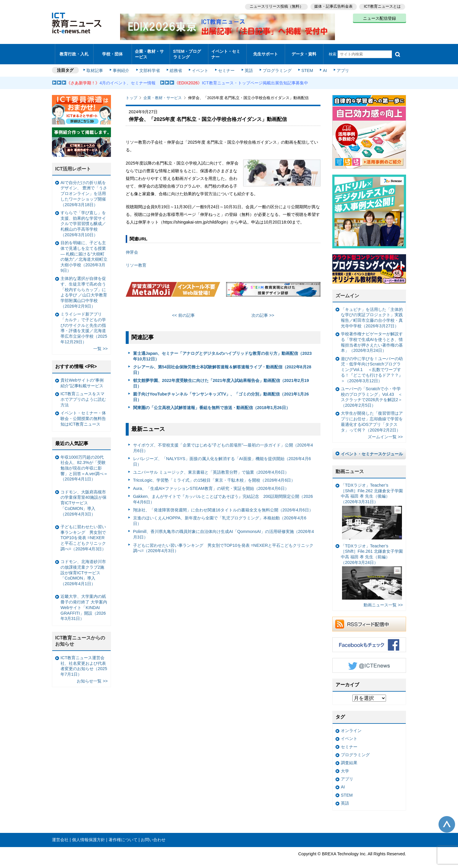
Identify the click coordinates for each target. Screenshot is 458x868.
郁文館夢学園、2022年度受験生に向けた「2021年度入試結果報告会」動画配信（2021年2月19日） (221, 378)
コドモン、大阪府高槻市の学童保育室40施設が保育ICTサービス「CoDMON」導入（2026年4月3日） (84, 498)
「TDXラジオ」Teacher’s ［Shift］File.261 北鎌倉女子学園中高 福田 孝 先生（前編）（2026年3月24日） (372, 566)
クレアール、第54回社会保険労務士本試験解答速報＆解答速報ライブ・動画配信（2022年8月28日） (222, 365)
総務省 (176, 65)
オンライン (351, 726)
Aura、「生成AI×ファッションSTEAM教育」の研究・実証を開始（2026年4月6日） (211, 483)
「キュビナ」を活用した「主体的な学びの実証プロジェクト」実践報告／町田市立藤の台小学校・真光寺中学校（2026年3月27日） (372, 313)
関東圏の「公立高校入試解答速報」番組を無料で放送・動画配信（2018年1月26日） (212, 403)
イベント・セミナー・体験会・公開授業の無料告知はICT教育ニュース (83, 413)
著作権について (123, 835)
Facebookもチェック (369, 640)
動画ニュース (350, 466)
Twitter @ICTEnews (369, 660)
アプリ (340, 65)
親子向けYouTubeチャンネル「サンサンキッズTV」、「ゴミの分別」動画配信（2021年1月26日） (221, 392)
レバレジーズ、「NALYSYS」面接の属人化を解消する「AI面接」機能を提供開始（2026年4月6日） (222, 456)
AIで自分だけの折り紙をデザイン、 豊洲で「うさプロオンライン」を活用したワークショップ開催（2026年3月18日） (84, 189)
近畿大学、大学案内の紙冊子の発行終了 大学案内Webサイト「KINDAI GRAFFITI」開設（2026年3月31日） (84, 602)
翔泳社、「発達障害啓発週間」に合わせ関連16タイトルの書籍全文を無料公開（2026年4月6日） (223, 505)
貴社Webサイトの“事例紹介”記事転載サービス (82, 378)
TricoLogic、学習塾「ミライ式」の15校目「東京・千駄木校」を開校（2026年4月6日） (214, 475)
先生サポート (266, 51)
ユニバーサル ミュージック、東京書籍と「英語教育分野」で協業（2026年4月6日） (211, 467)
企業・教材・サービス (149, 51)
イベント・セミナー (226, 51)
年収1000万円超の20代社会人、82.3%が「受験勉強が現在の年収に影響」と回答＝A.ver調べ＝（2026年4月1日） (84, 463)
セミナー (225, 65)
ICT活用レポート (73, 164)
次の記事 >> (263, 310)
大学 (345, 766)
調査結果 (349, 758)
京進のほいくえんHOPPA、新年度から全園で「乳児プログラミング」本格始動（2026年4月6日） (220, 516)
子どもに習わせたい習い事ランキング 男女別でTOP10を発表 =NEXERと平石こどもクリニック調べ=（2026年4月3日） (223, 543)
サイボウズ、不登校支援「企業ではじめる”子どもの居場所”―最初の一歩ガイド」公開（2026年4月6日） (223, 443)
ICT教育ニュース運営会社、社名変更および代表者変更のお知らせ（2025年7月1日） (84, 661)
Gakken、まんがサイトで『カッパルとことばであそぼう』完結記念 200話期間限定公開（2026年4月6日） (223, 494)
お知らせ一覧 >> (92, 676)
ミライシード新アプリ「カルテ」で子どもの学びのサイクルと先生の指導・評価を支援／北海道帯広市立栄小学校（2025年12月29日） (84, 323)
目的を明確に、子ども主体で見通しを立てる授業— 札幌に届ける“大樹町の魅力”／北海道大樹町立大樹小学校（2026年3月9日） (84, 252)
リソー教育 (136, 260)
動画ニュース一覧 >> (383, 600)
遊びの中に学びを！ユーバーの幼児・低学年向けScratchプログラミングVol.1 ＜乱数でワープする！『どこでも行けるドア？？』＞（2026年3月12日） (372, 365)
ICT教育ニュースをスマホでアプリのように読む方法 (83, 394)
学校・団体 (113, 51)
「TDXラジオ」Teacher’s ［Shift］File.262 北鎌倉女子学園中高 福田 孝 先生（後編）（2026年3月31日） (372, 506)
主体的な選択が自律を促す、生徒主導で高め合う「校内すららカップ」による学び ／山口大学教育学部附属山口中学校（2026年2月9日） (84, 287)
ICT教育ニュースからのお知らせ (80, 636)
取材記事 (96, 65)
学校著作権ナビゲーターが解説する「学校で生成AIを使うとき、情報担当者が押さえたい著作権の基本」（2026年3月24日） (372, 337)
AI (322, 65)
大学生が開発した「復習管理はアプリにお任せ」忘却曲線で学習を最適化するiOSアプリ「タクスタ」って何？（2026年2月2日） (372, 416)
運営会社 (60, 835)
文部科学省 (150, 65)
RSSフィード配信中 (369, 619)
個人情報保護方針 (89, 835)
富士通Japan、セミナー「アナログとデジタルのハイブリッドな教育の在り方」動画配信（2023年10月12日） (223, 351)
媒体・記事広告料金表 (333, 6)
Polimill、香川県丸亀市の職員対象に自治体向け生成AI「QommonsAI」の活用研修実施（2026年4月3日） (224, 529)
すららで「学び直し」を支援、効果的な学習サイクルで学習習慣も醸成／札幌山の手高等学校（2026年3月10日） (83, 219)
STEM (305, 65)
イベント (200, 65)
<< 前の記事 (183, 310)
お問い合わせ (153, 835)
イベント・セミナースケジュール (372, 449)
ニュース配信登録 (380, 18)
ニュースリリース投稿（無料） (275, 6)
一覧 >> (100, 344)
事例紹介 (122, 65)
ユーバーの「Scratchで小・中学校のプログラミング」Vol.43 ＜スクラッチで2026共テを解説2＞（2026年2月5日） (372, 392)
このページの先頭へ (447, 819)
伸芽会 (132, 247)
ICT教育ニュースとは (382, 6)
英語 (247, 65)
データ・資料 (304, 51)
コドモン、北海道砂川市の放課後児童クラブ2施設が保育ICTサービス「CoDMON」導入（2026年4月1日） (83, 568)
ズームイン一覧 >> (385, 432)
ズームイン (347, 291)
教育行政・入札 (74, 51)
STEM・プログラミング (189, 51)
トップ (131, 93)
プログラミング (275, 65)
